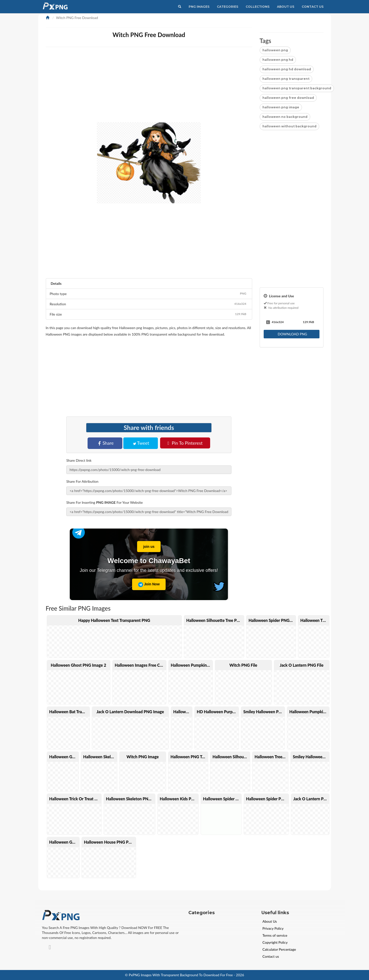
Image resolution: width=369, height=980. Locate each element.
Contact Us (313, 7)
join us (146, 545)
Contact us (271, 956)
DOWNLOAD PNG (292, 334)
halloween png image (281, 107)
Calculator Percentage (279, 949)
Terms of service (275, 935)
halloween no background (285, 117)
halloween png (275, 50)
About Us (286, 7)
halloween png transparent (286, 79)
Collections (258, 7)
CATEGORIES (228, 7)
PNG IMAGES (199, 7)
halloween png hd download (287, 69)
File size (149, 314)
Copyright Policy (275, 942)
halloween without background (289, 126)
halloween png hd (278, 60)
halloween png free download (288, 98)
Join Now (149, 585)
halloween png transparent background (297, 88)
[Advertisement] (196, 87)
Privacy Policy (273, 928)
